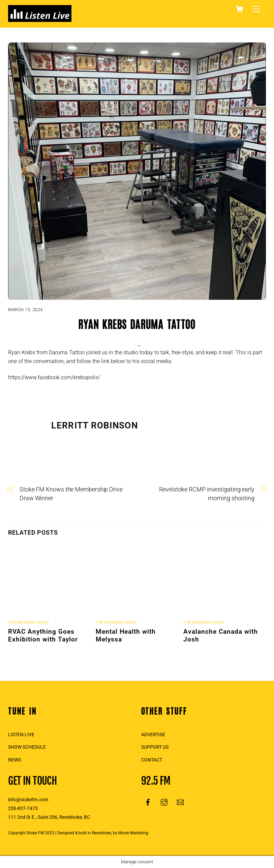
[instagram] (164, 802)
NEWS (14, 760)
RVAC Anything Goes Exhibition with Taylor (43, 635)
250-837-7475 (23, 809)
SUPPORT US (155, 747)
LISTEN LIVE (21, 735)
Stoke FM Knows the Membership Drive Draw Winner (71, 494)
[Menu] (256, 9)
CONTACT (152, 760)
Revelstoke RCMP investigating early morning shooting (207, 494)
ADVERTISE (153, 735)
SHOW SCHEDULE (27, 747)
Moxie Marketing (133, 833)
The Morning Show (28, 622)
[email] (180, 802)
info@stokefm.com (28, 800)
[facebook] (148, 802)
